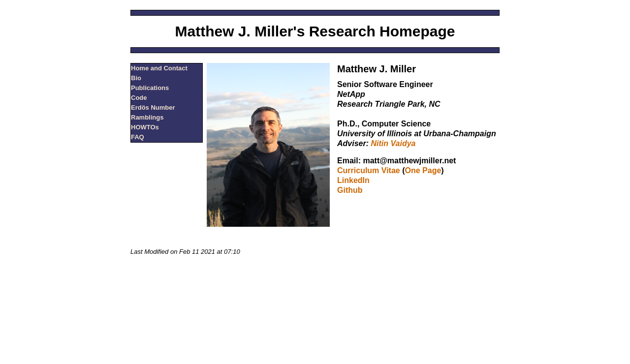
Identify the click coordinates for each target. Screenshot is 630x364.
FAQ (138, 137)
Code (139, 98)
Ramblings (147, 117)
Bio (136, 78)
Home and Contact (159, 68)
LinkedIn (353, 180)
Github (350, 190)
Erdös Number (153, 107)
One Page (423, 170)
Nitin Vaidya (393, 143)
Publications (150, 88)
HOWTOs (145, 127)
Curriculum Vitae (369, 170)
